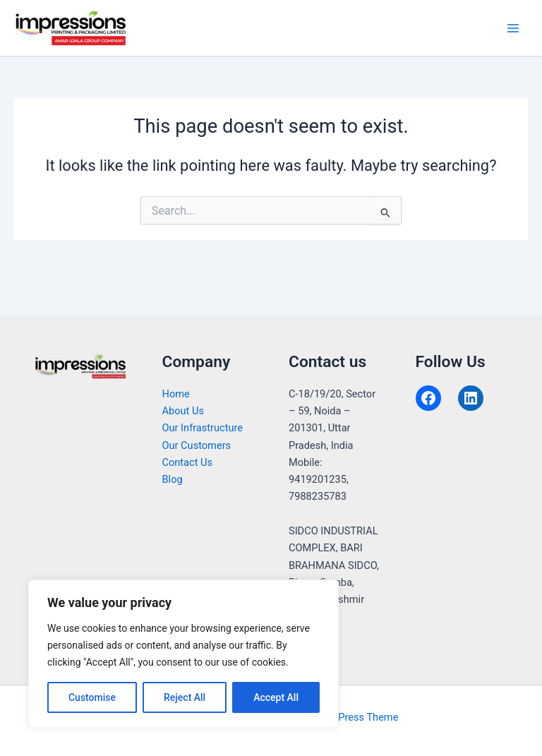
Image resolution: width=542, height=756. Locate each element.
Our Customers (197, 445)
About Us (183, 411)
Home (176, 394)
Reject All (185, 697)
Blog (173, 479)
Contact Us (188, 462)
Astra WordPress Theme (343, 717)
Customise (92, 697)
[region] (183, 654)
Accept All (276, 697)
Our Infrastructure (203, 428)
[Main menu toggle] (513, 28)
